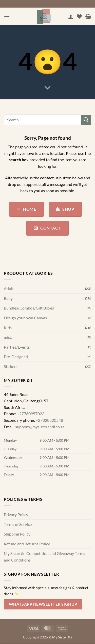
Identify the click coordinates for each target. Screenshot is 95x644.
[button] (7, 16)
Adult (9, 288)
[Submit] (86, 120)
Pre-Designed (16, 357)
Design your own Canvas (25, 318)
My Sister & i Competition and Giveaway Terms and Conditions (44, 557)
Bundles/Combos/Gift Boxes (29, 308)
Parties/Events (17, 347)
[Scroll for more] (48, 88)
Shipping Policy (17, 534)
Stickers (11, 366)
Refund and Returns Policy (27, 544)
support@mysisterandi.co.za (40, 427)
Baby (8, 298)
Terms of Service (18, 524)
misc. (8, 337)
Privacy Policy (16, 514)
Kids (8, 328)
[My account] (71, 16)
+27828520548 (49, 420)
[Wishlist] (79, 16)
